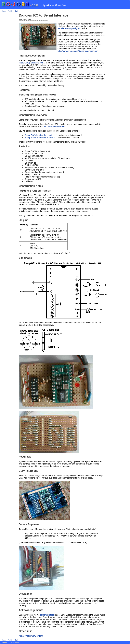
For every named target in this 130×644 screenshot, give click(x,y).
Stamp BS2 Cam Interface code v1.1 (41, 135)
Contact (5, 642)
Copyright (15, 642)
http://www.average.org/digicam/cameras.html (78, 51)
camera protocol (47, 615)
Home (4, 11)
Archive (11, 11)
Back (16, 11)
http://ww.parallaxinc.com (55, 126)
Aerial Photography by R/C (69, 28)
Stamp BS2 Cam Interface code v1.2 (41, 137)
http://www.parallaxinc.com (31, 63)
